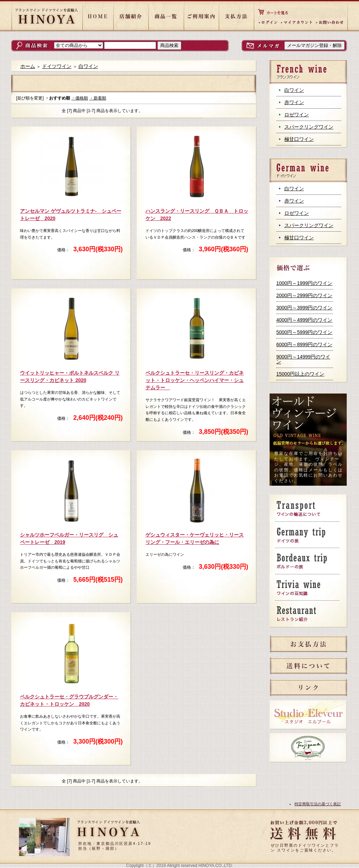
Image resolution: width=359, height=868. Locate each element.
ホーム (28, 66)
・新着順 (98, 98)
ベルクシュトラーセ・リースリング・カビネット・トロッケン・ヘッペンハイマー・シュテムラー (195, 380)
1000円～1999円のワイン (304, 283)
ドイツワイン (57, 66)
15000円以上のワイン (300, 374)
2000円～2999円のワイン (304, 295)
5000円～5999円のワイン (304, 332)
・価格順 (80, 98)
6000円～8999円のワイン (304, 344)
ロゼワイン (297, 115)
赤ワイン (294, 102)
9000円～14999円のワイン (303, 359)
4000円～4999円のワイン (304, 320)
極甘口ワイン (299, 139)
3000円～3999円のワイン (304, 308)
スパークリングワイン (309, 127)
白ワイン (294, 90)
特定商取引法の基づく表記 (318, 804)
